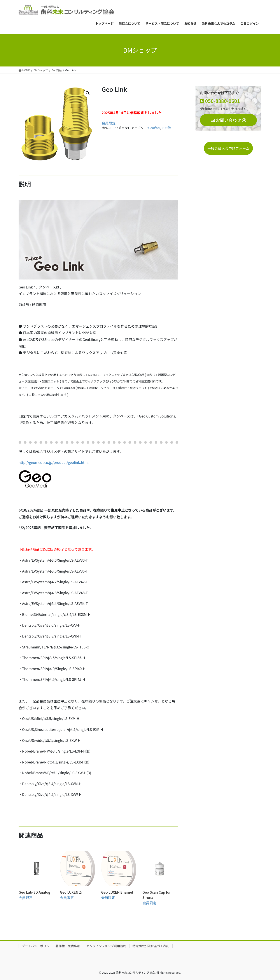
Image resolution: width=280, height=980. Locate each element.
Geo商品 (154, 128)
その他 (166, 128)
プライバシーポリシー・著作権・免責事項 (51, 946)
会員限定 (109, 123)
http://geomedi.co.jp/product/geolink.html (54, 462)
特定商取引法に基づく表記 (151, 946)
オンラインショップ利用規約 (106, 946)
